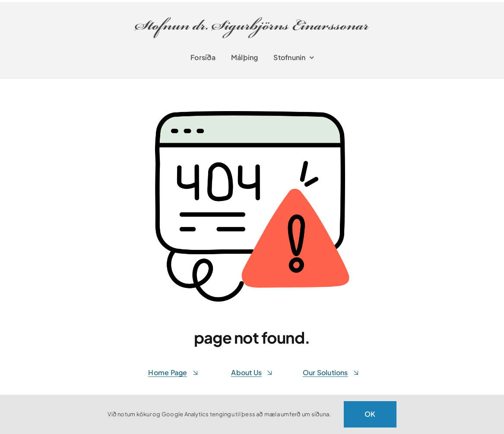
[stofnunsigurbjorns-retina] (253, 14)
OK (370, 414)
